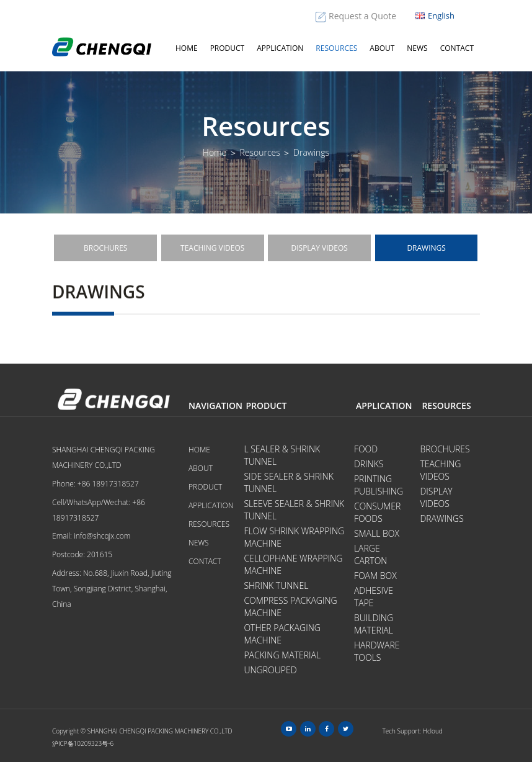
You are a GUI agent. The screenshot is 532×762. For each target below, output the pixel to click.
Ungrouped (270, 670)
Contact (457, 48)
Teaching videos (212, 248)
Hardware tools (377, 651)
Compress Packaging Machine (290, 607)
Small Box (377, 533)
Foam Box (375, 576)
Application (280, 48)
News (417, 48)
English (435, 16)
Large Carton (371, 554)
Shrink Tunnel (276, 585)
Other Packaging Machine (282, 634)
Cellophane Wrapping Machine (293, 564)
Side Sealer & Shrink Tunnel (288, 482)
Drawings (426, 248)
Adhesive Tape (374, 597)
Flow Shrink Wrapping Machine (294, 537)
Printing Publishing (379, 485)
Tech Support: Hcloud (413, 731)
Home (187, 48)
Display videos (320, 248)
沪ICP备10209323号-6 (83, 743)
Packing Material (282, 655)
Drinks (369, 464)
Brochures (105, 248)
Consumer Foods (377, 512)
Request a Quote (362, 16)
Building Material (374, 624)
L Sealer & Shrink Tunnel (282, 455)
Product (228, 48)
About (382, 48)
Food (366, 449)
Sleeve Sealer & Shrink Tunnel (294, 510)
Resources (336, 48)
